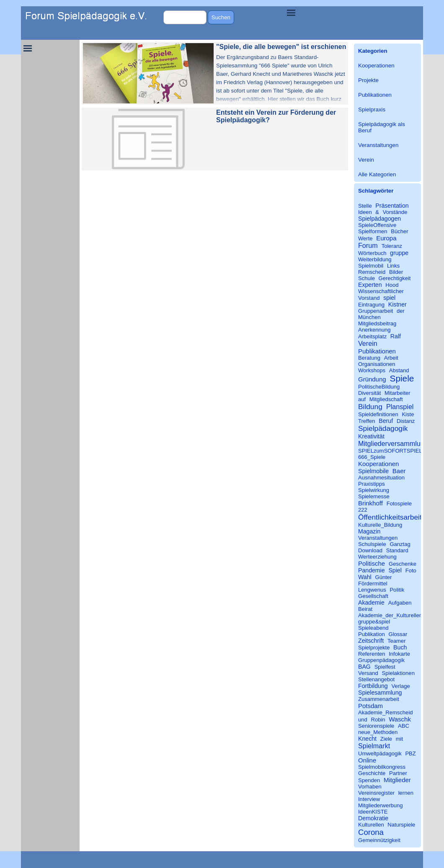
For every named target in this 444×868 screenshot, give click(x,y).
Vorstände (395, 212)
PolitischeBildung (379, 387)
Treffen (367, 421)
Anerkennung (374, 330)
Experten (370, 285)
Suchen (221, 17)
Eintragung (371, 305)
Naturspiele (401, 825)
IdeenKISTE (373, 812)
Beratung (369, 358)
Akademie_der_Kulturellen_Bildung (401, 615)
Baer (399, 471)
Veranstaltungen (378, 145)
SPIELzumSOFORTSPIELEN (394, 451)
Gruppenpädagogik (381, 660)
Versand (368, 673)
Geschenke (403, 564)
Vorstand (369, 298)
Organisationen (377, 364)
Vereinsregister (376, 793)
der (401, 311)
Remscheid (372, 272)
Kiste (408, 414)
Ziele (386, 739)
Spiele (402, 378)
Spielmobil (371, 266)
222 (363, 510)
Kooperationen (376, 66)
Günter (383, 577)
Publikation (372, 634)
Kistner (398, 304)
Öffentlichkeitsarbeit (390, 517)
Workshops (372, 370)
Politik (397, 590)
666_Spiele (372, 457)
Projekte (368, 80)
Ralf (396, 336)
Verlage (400, 686)
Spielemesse (374, 496)
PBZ (410, 753)
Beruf (386, 421)
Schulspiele (372, 544)
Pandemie (372, 570)
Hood (392, 285)
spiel (389, 298)
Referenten (372, 654)
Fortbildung (373, 686)
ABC (404, 726)
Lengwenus (372, 590)
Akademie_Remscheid (386, 712)
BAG (364, 667)
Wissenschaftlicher (381, 291)
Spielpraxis (372, 109)
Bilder (396, 272)
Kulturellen (371, 825)
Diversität (369, 393)
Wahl (365, 577)
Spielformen (373, 231)
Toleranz (392, 246)
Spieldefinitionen (378, 414)
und (363, 720)
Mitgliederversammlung (393, 443)
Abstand (399, 370)
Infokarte (399, 654)
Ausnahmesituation (381, 478)
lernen (406, 793)
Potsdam (370, 706)
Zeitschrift (371, 641)
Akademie (371, 603)
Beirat (365, 609)
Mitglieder (397, 780)
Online (367, 760)
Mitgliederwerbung (381, 805)
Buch (400, 647)
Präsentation (392, 206)
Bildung (370, 407)
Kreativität (371, 436)
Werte (365, 238)
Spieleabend (373, 628)
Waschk (400, 719)
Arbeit (391, 358)
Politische (372, 563)
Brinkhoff (370, 503)
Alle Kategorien (377, 174)
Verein (366, 160)
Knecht (367, 739)
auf (362, 399)
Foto (411, 571)
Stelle (365, 206)
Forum (368, 245)
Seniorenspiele (376, 726)
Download (370, 550)
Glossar (398, 634)
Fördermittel (373, 583)
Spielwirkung (374, 490)
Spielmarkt (374, 746)
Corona (371, 832)
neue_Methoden (378, 732)
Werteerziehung (377, 557)
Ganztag (400, 544)
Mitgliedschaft (386, 399)
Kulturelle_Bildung (380, 525)
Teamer (397, 641)
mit (399, 739)
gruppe (399, 253)
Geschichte (372, 773)
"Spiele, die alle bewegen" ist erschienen (281, 47)
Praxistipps (372, 484)
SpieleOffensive (377, 225)
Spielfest (385, 667)
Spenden (369, 780)
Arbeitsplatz (372, 336)
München (369, 317)
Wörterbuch (372, 253)
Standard (397, 550)
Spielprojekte (374, 648)
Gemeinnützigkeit (379, 840)
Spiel (395, 570)
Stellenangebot (376, 679)
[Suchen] (185, 17)
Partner (398, 773)
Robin (378, 720)
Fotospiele (399, 504)
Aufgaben (400, 603)
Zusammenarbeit (379, 699)
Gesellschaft (373, 596)
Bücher (399, 231)
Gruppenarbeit (376, 311)
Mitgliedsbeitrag (377, 323)
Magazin (369, 531)
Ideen (365, 212)
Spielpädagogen (379, 219)
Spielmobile (373, 471)
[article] (215, 73)
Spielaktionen (398, 673)
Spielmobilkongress (382, 767)
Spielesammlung (380, 693)
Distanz (406, 421)
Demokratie (373, 818)
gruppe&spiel (374, 622)
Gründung (372, 379)
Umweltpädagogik (380, 753)
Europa (386, 238)
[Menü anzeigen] (291, 13)
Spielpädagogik (383, 428)
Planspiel (400, 407)
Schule (367, 278)
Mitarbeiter (398, 393)
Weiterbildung (375, 259)
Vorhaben (370, 787)
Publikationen (375, 95)
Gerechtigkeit (395, 278)
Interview (369, 799)
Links (393, 266)
